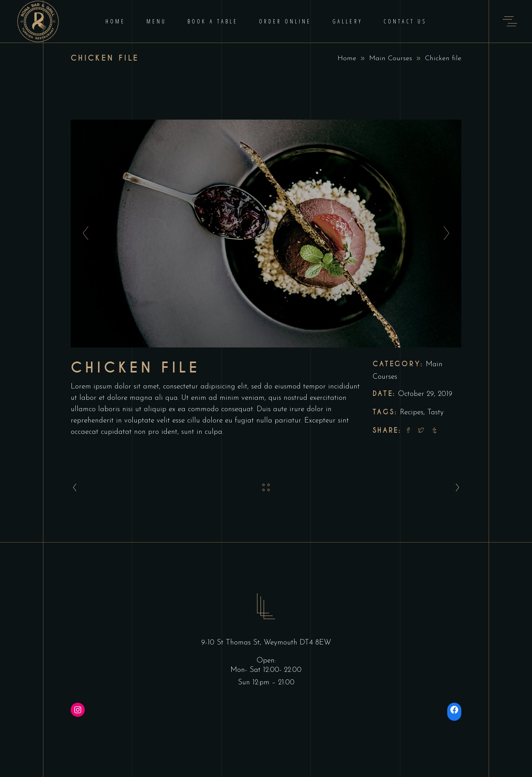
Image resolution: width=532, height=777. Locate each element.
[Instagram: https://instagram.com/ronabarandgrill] (78, 710)
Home (347, 58)
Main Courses (391, 58)
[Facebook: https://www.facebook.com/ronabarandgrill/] (454, 710)
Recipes (412, 413)
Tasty (436, 413)
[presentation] (83, 234)
